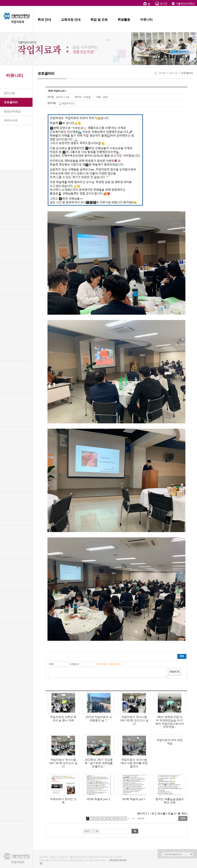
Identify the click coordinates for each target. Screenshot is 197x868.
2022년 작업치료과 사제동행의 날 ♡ (99, 719)
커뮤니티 (146, 20)
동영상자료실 (12, 111)
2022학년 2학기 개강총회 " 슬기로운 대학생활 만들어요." (99, 763)
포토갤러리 (11, 102)
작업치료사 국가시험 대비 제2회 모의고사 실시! (134, 720)
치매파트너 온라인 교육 (63, 801)
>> (133, 818)
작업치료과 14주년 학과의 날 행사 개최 (63, 719)
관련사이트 (11, 120)
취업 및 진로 (99, 20)
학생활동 (124, 20)
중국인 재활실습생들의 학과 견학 (170, 801)
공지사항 (9, 93)
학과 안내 (44, 20)
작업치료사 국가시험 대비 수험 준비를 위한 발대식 (134, 763)
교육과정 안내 (71, 20)
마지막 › (142, 818)
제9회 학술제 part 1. (134, 799)
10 (125, 818)
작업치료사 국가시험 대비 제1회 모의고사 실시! (63, 763)
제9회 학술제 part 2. (99, 799)
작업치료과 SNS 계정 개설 (170, 742)
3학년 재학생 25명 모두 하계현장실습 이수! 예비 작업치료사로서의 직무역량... (170, 722)
